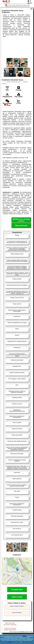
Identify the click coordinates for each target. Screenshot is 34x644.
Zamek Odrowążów (17, 613)
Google (24, 636)
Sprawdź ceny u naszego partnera (21, 220)
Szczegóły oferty (17, 590)
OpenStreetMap (28, 584)
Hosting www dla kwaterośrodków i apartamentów (10, 629)
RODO (10, 642)
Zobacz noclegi (17, 597)
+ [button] (4, 560)
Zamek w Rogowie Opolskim (17, 606)
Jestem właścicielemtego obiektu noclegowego (10, 624)
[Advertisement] (17, 48)
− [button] (4, 563)
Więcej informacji (21, 226)
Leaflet (21, 584)
